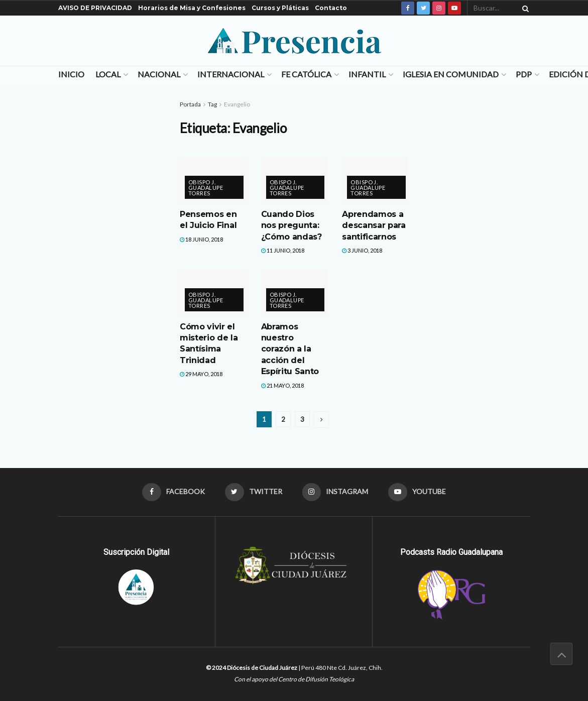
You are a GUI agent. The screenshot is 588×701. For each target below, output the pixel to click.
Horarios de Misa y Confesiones (192, 8)
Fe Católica (306, 74)
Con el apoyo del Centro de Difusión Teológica (294, 679)
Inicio (71, 74)
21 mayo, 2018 (282, 385)
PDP (524, 74)
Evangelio (237, 104)
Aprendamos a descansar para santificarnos (374, 225)
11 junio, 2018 (283, 250)
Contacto (331, 8)
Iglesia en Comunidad (451, 74)
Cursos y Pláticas (280, 8)
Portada (190, 104)
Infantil (367, 74)
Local (108, 74)
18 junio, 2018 (201, 239)
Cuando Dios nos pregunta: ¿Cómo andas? (291, 225)
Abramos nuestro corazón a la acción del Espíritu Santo (290, 349)
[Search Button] (524, 8)
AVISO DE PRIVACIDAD (95, 8)
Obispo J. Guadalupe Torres (206, 188)
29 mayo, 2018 (201, 374)
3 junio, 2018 (362, 250)
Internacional (231, 74)
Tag (212, 104)
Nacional (159, 74)
